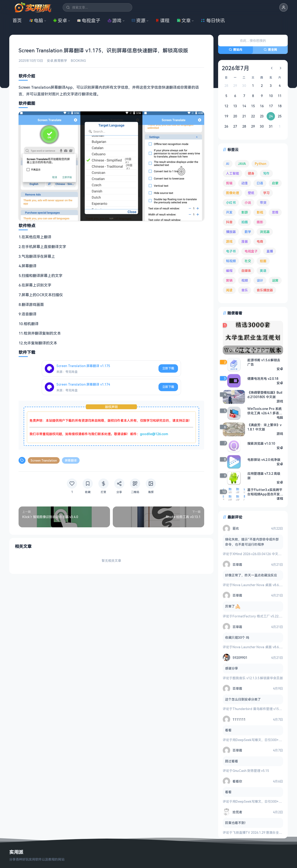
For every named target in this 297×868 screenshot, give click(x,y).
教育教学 (61, 61)
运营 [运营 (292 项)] (275, 280)
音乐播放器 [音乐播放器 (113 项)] (265, 290)
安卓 (60, 20)
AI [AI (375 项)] (228, 164)
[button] (284, 7)
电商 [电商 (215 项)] (260, 241)
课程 (162, 20)
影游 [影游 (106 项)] (245, 212)
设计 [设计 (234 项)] (260, 280)
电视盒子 (89, 20)
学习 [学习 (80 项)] (266, 193)
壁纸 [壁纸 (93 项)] (251, 193)
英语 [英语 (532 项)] (263, 271)
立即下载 (168, 368)
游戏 (115, 20)
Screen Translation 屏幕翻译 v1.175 (83, 366)
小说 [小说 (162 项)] (248, 203)
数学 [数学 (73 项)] (248, 232)
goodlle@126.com (154, 434)
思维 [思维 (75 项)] (275, 212)
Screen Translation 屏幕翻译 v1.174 (83, 384)
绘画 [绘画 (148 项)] (263, 261)
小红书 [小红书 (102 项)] (231, 203)
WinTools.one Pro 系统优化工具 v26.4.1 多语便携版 (265, 411)
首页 (17, 20)
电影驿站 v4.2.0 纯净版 (264, 460)
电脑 (36, 20)
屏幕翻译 (71, 460)
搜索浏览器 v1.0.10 (261, 443)
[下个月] (281, 68)
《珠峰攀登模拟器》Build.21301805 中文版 (265, 395)
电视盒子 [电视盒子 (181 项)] (251, 251)
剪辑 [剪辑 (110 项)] (229, 183)
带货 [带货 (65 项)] (263, 203)
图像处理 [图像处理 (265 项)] (232, 193)
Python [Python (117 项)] (260, 164)
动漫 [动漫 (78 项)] (245, 183)
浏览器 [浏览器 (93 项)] (265, 232)
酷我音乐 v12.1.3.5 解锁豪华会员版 (258, 678)
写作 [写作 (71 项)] (266, 173)
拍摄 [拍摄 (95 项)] (245, 222)
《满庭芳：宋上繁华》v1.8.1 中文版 (264, 427)
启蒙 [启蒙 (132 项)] (275, 183)
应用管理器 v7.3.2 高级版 (264, 476)
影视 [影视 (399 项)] (260, 212)
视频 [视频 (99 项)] (245, 280)
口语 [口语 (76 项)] (260, 183)
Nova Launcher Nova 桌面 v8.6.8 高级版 (262, 585)
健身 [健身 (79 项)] (251, 173)
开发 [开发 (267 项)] (229, 212)
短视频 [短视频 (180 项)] (231, 261)
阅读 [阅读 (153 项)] (229, 290)
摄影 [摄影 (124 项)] (260, 222)
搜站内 (236, 50)
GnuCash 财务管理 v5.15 (251, 771)
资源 (139, 20)
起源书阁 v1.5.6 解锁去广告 (264, 362)
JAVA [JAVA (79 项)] (242, 164)
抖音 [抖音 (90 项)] (229, 222)
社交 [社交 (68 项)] (248, 261)
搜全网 (270, 50)
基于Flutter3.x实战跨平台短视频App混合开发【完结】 (265, 492)
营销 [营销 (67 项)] (229, 280)
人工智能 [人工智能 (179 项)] (232, 173)
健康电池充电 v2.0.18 (263, 379)
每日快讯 (213, 20)
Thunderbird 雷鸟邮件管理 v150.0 (258, 709)
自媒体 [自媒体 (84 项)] (246, 271)
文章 (184, 20)
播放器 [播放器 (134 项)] (231, 232)
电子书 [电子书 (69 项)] (231, 251)
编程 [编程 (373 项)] (229, 271)
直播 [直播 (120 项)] (270, 251)
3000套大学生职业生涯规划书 (247, 350)
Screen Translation (44, 460)
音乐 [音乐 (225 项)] (245, 290)
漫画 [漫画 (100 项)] (245, 241)
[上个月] (272, 68)
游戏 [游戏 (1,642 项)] (229, 241)
